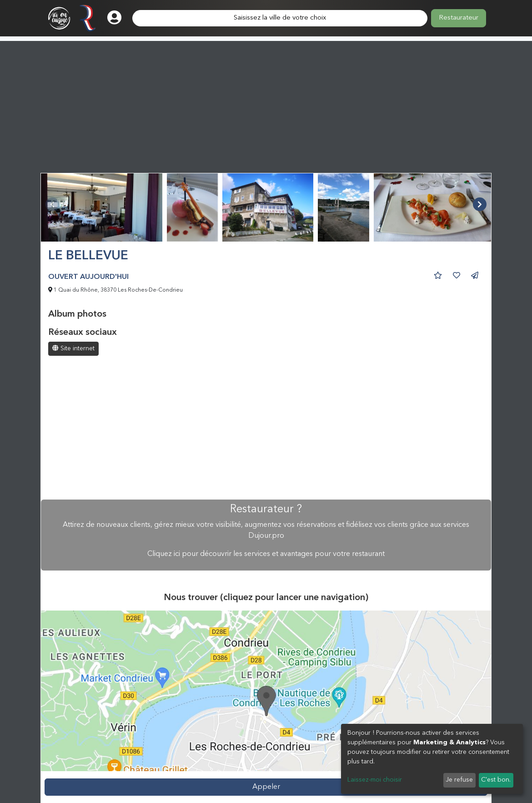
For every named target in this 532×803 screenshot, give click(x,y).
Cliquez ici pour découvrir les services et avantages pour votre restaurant (266, 554)
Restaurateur (459, 18)
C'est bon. (496, 780)
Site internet (73, 348)
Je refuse (459, 780)
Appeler (266, 787)
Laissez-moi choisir (375, 780)
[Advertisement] (266, 105)
